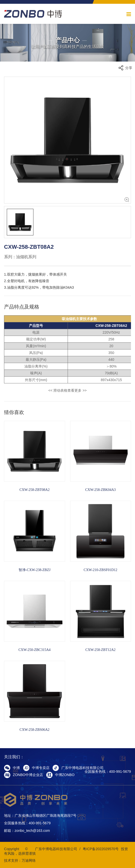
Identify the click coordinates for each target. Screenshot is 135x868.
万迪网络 (29, 860)
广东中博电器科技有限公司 (56, 849)
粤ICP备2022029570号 (101, 849)
